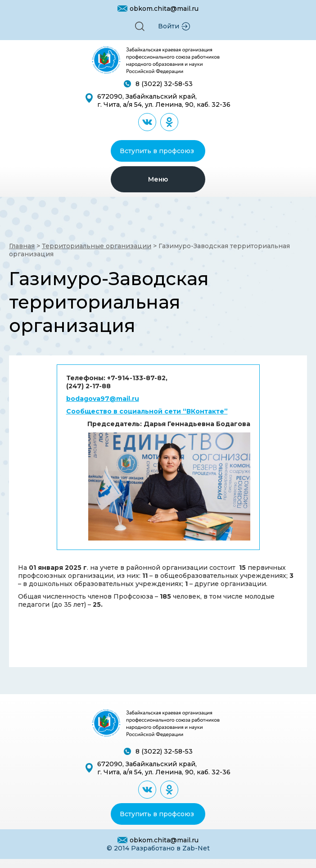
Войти (169, 26)
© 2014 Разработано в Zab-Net (158, 848)
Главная (22, 246)
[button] (140, 26)
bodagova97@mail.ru (103, 399)
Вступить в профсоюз (157, 151)
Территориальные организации (97, 246)
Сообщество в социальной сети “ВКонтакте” (147, 411)
